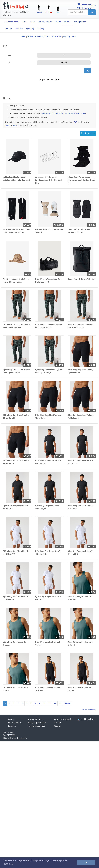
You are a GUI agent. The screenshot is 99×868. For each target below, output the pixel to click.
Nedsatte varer (85, 8)
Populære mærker (49, 79)
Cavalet (55, 113)
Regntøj (67, 36)
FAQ (75, 122)
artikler (16, 125)
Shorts (58, 22)
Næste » (68, 703)
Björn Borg (47, 113)
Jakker (32, 22)
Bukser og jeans (11, 22)
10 (44, 703)
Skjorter (19, 29)
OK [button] (86, 862)
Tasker (47, 36)
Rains (61, 113)
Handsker (39, 36)
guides (7, 125)
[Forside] (16, 6)
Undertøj (9, 29)
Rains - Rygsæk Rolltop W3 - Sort (81, 279)
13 (60, 703)
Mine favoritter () (87, 5)
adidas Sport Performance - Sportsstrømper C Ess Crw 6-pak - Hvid (49, 180)
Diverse (67, 22)
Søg (92, 12)
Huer (23, 36)
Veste (74, 36)
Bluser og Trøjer (45, 22)
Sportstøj (30, 29)
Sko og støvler (80, 22)
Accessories (57, 36)
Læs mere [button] (9, 864)
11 (49, 703)
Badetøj (41, 29)
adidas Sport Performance (75, 113)
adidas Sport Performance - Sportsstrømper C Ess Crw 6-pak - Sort (82, 180)
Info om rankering (88, 710)
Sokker (30, 36)
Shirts (24, 22)
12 (55, 703)
